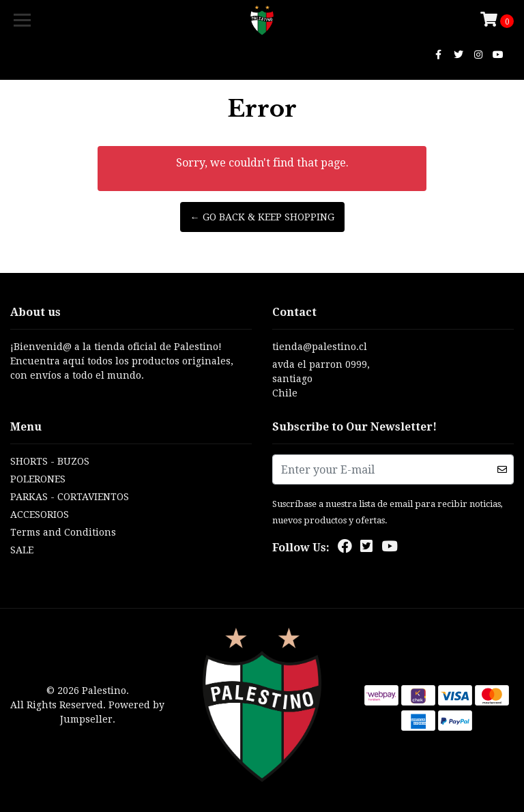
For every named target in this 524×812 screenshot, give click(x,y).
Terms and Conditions (63, 532)
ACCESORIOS (40, 514)
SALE (22, 550)
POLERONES (38, 479)
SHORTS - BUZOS (50, 461)
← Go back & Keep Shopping (262, 217)
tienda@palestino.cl (320, 347)
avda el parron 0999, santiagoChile (321, 379)
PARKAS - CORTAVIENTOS (70, 497)
